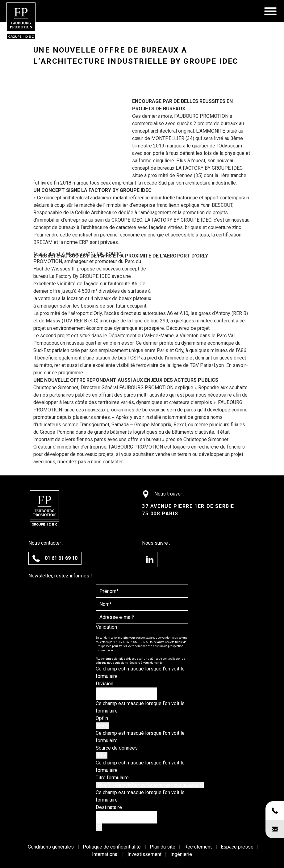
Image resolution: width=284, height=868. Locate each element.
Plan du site (163, 847)
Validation (106, 627)
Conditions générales (51, 847)
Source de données (117, 748)
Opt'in (102, 718)
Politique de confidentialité (112, 847)
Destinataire (109, 807)
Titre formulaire (112, 778)
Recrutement (199, 847)
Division (104, 684)
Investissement (145, 854)
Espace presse (238, 847)
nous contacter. (107, 462)
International (106, 854)
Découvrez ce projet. (188, 328)
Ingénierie (181, 854)
